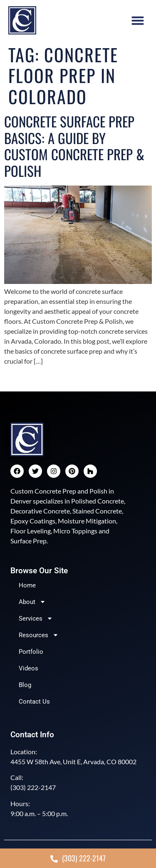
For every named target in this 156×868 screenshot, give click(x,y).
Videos (28, 668)
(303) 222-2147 (33, 787)
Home (27, 585)
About (32, 602)
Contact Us (34, 702)
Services (36, 618)
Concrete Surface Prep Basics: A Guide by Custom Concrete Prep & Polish (74, 146)
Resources (39, 635)
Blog (25, 685)
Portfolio (31, 652)
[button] (138, 20)
